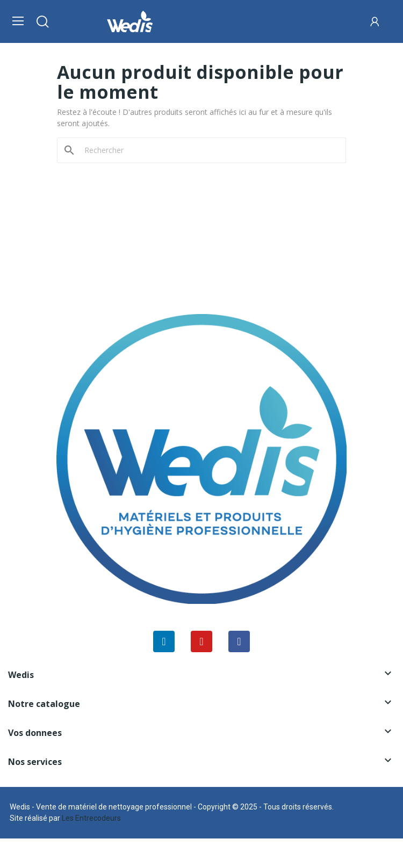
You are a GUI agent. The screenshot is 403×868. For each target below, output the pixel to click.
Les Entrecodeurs (91, 818)
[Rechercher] (208, 150)
